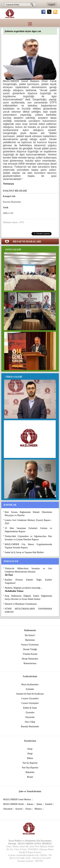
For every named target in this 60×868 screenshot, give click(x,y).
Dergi (30, 754)
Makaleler (30, 772)
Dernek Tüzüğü (30, 649)
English (52, 5)
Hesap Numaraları (30, 659)
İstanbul (49, 804)
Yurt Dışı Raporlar (30, 768)
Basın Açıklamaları (30, 684)
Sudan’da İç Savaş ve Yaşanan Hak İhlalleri (24, 552)
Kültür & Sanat (30, 708)
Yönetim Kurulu (30, 654)
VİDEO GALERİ (14, 377)
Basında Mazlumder (30, 727)
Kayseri (19, 809)
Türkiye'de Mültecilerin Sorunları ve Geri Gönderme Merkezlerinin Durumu (28, 572)
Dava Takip (30, 722)
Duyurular (30, 717)
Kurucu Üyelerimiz (30, 645)
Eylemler (30, 689)
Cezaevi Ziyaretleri (30, 698)
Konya (28, 809)
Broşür (30, 777)
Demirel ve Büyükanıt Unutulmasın (21, 604)
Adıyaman (8, 809)
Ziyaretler (30, 712)
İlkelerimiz (30, 640)
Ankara (30, 804)
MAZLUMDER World (13, 804)
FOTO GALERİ (13, 250)
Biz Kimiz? (30, 635)
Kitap (30, 749)
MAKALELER (11, 561)
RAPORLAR (10, 505)
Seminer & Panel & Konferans (30, 694)
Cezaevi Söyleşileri (30, 703)
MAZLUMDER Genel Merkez (17, 799)
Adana (39, 804)
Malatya (38, 809)
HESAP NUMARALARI (27, 242)
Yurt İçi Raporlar (30, 763)
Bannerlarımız (30, 663)
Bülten (30, 758)
